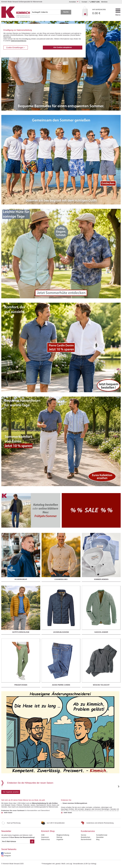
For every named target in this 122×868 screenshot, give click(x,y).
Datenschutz (46, 863)
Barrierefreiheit (86, 863)
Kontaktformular (102, 859)
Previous (2, 798)
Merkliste (104, 2)
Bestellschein (86, 861)
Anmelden (72, 2)
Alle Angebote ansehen (11, 816)
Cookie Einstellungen (16, 48)
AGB (43, 859)
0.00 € (101, 12)
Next (118, 798)
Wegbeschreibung (63, 859)
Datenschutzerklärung (19, 41)
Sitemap (59, 861)
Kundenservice (88, 855)
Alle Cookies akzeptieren (63, 47)
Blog (98, 863)
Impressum (45, 861)
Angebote (60, 863)
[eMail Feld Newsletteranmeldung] (16, 865)
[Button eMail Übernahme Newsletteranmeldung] (32, 865)
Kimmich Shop (48, 855)
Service (83, 859)
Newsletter (6, 855)
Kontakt (84, 2)
